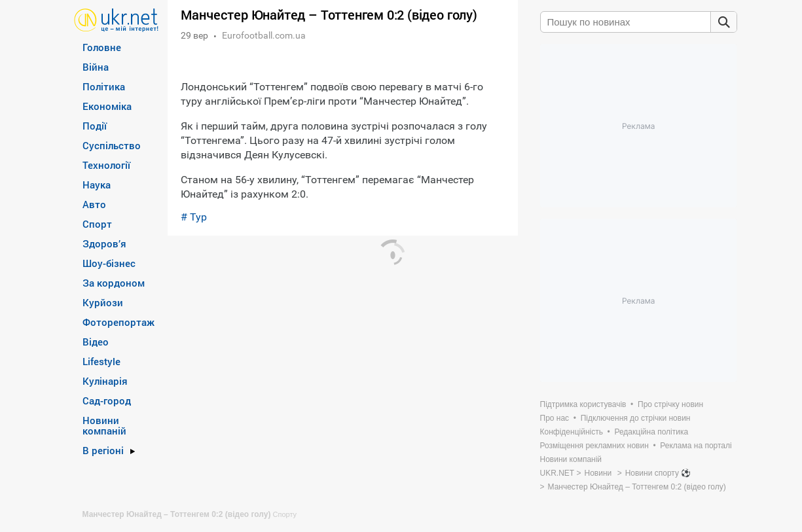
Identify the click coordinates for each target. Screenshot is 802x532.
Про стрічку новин (670, 404)
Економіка (107, 106)
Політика (104, 86)
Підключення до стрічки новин (636, 418)
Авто (94, 204)
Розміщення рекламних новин (594, 446)
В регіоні (103, 450)
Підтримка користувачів (583, 404)
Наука (97, 185)
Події (95, 126)
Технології (106, 165)
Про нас (555, 418)
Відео (96, 342)
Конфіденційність (572, 432)
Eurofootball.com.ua (264, 35)
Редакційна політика (651, 432)
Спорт (97, 224)
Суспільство (112, 145)
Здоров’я (104, 243)
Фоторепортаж (118, 322)
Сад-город (107, 400)
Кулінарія (105, 381)
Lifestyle (101, 361)
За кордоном (114, 283)
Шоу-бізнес (109, 263)
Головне (102, 47)
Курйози (103, 302)
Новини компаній (104, 425)
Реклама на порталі (696, 446)
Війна (96, 67)
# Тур (194, 217)
